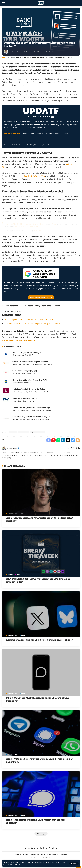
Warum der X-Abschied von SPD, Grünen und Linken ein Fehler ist (40, 640)
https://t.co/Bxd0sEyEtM (14, 224)
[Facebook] (71, 448)
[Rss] (56, 848)
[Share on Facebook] (49, 440)
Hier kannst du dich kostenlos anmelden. (19, 340)
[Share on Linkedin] (63, 440)
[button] (74, 863)
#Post (54, 224)
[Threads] (50, 848)
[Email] (78, 440)
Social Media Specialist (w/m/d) (25, 398)
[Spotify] (41, 848)
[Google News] (29, 848)
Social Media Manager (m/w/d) (25, 371)
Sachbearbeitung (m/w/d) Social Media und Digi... (32, 408)
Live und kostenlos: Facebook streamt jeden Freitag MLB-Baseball (33, 324)
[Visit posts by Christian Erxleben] (6, 52)
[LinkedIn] (79, 448)
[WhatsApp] (47, 848)
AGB (48, 145)
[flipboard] (38, 848)
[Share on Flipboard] (53, 440)
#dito (41, 224)
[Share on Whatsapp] (58, 440)
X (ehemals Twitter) (38, 432)
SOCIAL (8, 39)
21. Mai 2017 (38, 231)
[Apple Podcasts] (44, 848)
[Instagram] (74, 448)
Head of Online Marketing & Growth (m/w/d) (30, 380)
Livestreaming (24, 432)
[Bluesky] (53, 848)
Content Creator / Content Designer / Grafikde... (31, 362)
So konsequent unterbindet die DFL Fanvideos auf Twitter (29, 320)
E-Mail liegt (34, 176)
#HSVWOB (19, 227)
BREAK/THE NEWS (13, 514)
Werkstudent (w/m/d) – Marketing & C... (28, 353)
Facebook (13, 432)
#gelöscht (34, 227)
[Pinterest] (76, 448)
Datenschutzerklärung (29, 145)
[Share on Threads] (68, 440)
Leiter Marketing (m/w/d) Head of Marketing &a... (32, 417)
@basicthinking (32, 224)
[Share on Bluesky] (73, 440)
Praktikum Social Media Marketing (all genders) (31, 389)
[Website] (69, 448)
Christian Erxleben (17, 52)
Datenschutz (18, 865)
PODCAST (11, 575)
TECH (23, 514)
